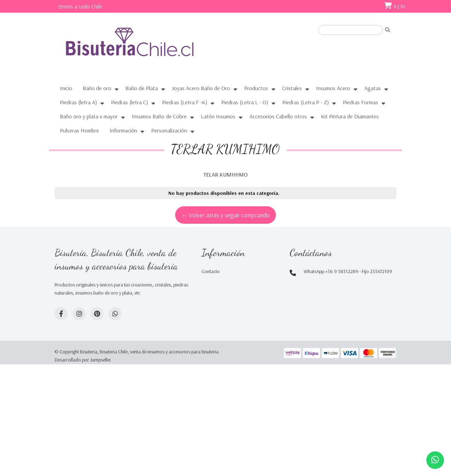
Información (123, 130)
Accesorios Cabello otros (278, 116)
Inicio (66, 88)
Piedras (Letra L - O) (245, 102)
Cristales (292, 88)
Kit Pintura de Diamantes (350, 116)
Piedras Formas (360, 102)
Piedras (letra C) (129, 102)
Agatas (373, 88)
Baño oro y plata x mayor (89, 116)
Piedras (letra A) (78, 102)
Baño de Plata (142, 88)
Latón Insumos (218, 116)
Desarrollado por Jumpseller (83, 360)
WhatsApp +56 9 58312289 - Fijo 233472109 (348, 271)
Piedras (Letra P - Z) (305, 102)
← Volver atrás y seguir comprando (226, 215)
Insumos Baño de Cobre (159, 116)
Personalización (169, 130)
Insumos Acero (333, 88)
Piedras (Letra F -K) (185, 102)
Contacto (211, 271)
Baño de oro (97, 88)
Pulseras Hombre (79, 130)
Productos (256, 88)
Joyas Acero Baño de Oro (201, 88)
